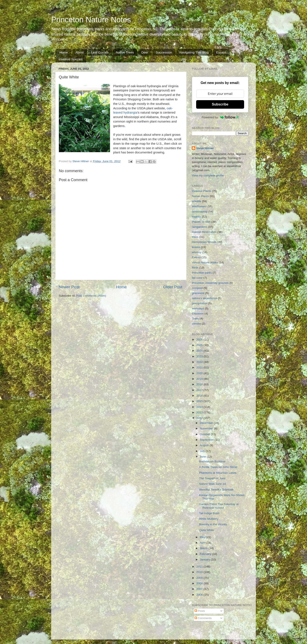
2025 (200, 345)
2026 (200, 340)
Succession (164, 52)
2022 (200, 362)
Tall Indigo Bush (209, 513)
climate (196, 324)
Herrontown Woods (204, 242)
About (80, 52)
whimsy (197, 252)
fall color (197, 278)
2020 (200, 373)
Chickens (198, 314)
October (205, 434)
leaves (196, 247)
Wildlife (197, 201)
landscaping (200, 212)
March (204, 548)
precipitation (200, 303)
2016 (200, 396)
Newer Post (69, 287)
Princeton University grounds (210, 283)
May (203, 537)
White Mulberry (209, 519)
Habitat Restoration (204, 232)
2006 (200, 595)
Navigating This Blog (194, 52)
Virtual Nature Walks (205, 262)
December (207, 423)
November (207, 428)
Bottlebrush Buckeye (212, 461)
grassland (198, 293)
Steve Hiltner (205, 148)
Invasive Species (71, 59)
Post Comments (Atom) (91, 296)
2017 (200, 390)
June (203, 457)
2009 (200, 578)
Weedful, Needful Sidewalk (216, 490)
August (205, 445)
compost (197, 288)
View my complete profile (208, 175)
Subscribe (220, 104)
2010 (200, 572)
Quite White (207, 530)
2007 (200, 589)
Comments (203, 618)
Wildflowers (199, 206)
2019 (200, 379)
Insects (196, 217)
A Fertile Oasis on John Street (218, 467)
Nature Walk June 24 (213, 484)
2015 (200, 401)
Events (196, 257)
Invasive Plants (202, 191)
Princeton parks (202, 273)
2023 (200, 356)
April (203, 543)
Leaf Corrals (100, 52)
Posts (200, 611)
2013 (200, 412)
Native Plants (200, 196)
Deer (145, 52)
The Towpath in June (212, 478)
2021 (200, 367)
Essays (221, 52)
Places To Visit (201, 222)
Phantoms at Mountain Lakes (218, 473)
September (207, 440)
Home (64, 52)
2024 (200, 351)
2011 (200, 567)
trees (195, 237)
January (205, 560)
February (206, 554)
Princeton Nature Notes (91, 20)
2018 (200, 384)
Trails (195, 318)
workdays (198, 308)
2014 (200, 407)
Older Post (173, 287)
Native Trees (125, 52)
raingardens (199, 227)
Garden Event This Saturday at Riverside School (219, 506)
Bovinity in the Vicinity (213, 524)
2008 (200, 583)
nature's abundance (204, 298)
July (203, 451)
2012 (200, 418)
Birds (195, 268)
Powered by (220, 117)
